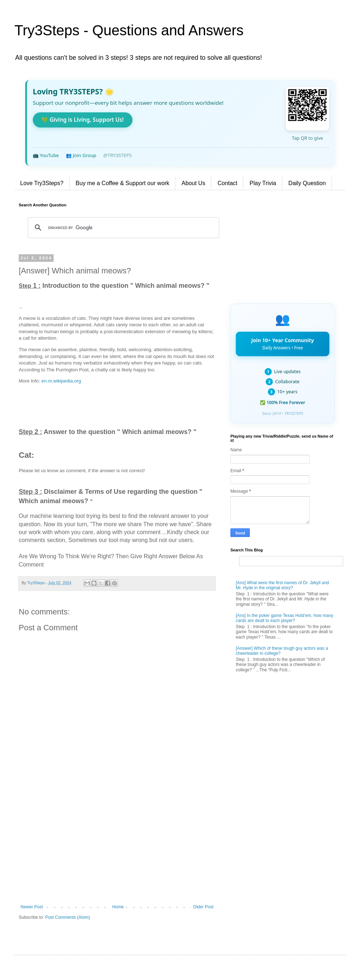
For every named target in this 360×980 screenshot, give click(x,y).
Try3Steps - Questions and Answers (129, 30)
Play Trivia (263, 183)
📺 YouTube (46, 155)
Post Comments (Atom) (67, 917)
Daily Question (307, 183)
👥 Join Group (81, 155)
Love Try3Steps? (42, 183)
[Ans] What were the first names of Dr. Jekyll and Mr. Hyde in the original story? (282, 585)
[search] (122, 228)
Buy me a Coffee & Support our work (122, 183)
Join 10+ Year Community (283, 344)
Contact (227, 183)
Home (118, 907)
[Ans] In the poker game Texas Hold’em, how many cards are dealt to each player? (285, 618)
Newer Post (32, 907)
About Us (193, 183)
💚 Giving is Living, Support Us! (83, 120)
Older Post (203, 907)
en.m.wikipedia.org (61, 381)
